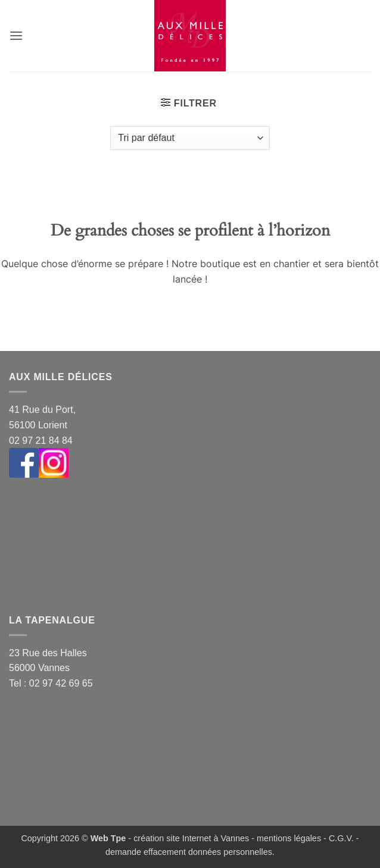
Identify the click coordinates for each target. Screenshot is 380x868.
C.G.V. (341, 838)
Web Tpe (108, 838)
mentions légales (289, 838)
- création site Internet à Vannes (187, 838)
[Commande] (190, 138)
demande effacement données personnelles (189, 852)
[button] (16, 35)
